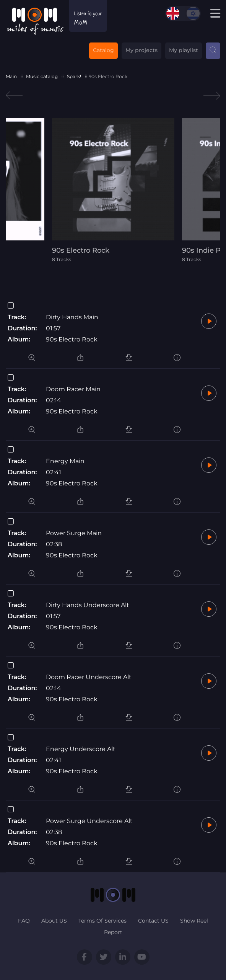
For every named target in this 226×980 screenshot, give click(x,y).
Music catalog (42, 76)
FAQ (24, 921)
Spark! (74, 76)
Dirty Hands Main (72, 317)
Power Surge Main (74, 533)
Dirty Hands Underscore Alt (88, 605)
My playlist (184, 50)
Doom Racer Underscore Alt (89, 677)
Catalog (103, 50)
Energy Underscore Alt (81, 749)
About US (54, 921)
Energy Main (65, 461)
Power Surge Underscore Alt (89, 821)
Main (11, 76)
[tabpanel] (113, 190)
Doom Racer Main (73, 389)
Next (212, 96)
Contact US (153, 921)
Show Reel (194, 921)
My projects (141, 50)
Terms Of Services (102, 921)
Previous (14, 96)
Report (113, 932)
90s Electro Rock (72, 339)
